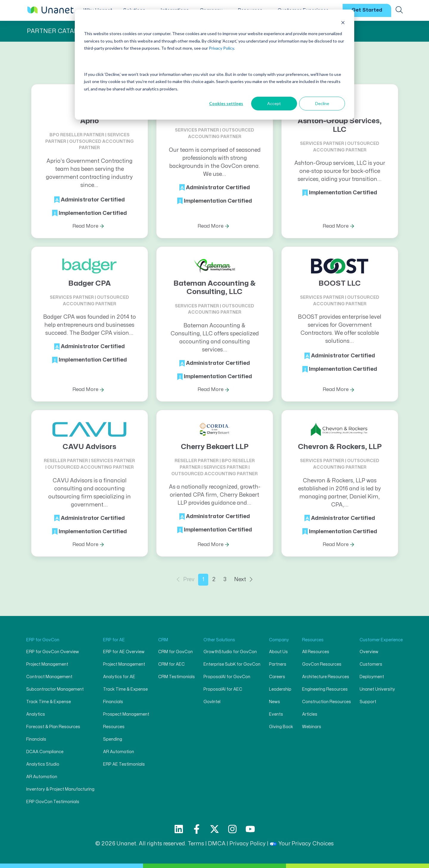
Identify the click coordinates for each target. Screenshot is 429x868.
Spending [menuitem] (113, 739)
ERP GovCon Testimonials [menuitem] (53, 802)
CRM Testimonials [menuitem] (177, 677)
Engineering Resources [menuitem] (325, 689)
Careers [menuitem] (277, 677)
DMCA (217, 844)
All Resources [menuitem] (316, 652)
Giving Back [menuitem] (281, 727)
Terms (196, 844)
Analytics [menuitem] (36, 714)
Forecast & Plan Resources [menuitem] (53, 727)
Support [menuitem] (368, 702)
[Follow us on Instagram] (232, 829)
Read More (85, 226)
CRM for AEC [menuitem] (171, 664)
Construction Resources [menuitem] (327, 702)
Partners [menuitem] (278, 664)
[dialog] (214, 65)
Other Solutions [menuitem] (219, 640)
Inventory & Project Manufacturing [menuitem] (60, 789)
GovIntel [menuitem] (212, 702)
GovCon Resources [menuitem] (322, 664)
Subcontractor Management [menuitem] (55, 689)
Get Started (367, 10)
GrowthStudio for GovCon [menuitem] (230, 652)
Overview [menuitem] (369, 652)
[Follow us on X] (214, 829)
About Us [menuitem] (278, 652)
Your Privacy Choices (302, 844)
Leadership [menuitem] (280, 689)
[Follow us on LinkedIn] (179, 829)
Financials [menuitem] (36, 739)
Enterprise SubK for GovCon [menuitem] (232, 664)
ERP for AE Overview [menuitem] (124, 652)
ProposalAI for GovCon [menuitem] (227, 677)
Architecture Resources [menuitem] (326, 677)
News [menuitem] (275, 702)
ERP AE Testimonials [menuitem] (124, 764)
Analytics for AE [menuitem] (119, 677)
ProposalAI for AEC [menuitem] (223, 689)
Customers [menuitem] (371, 664)
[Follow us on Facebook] (197, 829)
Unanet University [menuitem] (377, 689)
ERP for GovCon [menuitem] (43, 640)
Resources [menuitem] (114, 727)
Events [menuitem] (276, 714)
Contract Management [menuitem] (49, 677)
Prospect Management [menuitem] (126, 714)
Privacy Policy (221, 48)
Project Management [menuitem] (47, 664)
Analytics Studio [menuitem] (43, 764)
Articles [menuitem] (310, 714)
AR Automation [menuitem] (42, 777)
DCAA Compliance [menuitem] (45, 752)
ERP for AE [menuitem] (114, 640)
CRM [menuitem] (163, 640)
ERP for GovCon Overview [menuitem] (53, 652)
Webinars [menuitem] (312, 727)
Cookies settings (226, 103)
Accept (274, 103)
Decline (322, 103)
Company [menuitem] (279, 640)
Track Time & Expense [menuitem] (49, 702)
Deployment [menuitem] (372, 677)
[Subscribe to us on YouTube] (250, 829)
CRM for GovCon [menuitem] (175, 652)
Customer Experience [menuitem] (381, 640)
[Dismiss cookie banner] (343, 22)
